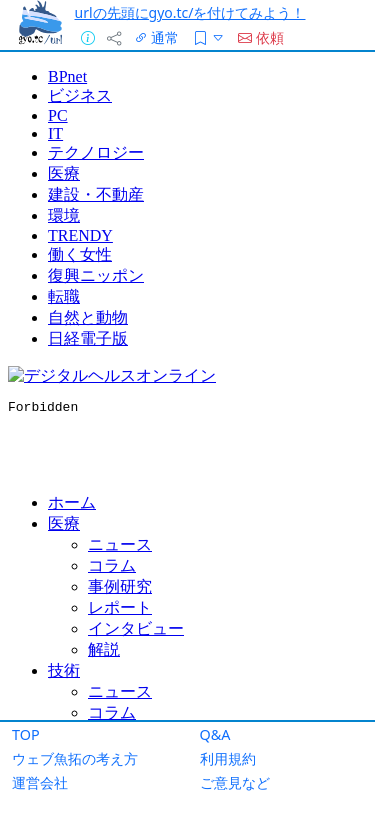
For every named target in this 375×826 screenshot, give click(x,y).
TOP (26, 734)
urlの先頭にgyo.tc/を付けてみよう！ (190, 12)
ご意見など (235, 782)
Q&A (215, 734)
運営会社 (40, 782)
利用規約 (228, 758)
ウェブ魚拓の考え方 (75, 758)
